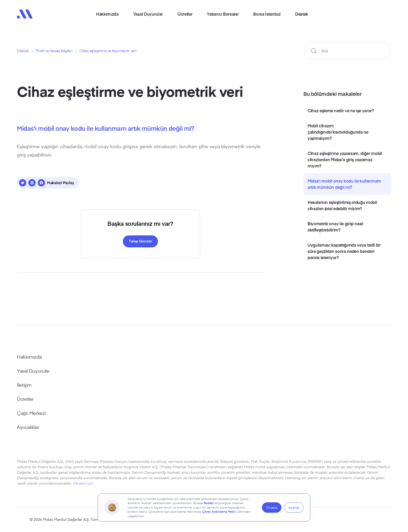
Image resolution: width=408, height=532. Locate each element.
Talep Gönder (140, 241)
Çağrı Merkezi (31, 413)
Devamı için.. (84, 483)
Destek (302, 14)
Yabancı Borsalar (223, 14)
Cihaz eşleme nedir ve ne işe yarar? (341, 110)
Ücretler (185, 14)
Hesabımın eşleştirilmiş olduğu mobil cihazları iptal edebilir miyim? (342, 205)
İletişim (24, 385)
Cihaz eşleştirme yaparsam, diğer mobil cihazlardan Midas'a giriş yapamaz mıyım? (345, 159)
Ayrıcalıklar (28, 427)
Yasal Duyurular (148, 14)
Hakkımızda (107, 14)
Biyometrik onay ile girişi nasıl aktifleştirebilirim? (335, 227)
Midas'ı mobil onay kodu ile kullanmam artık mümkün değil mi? (344, 184)
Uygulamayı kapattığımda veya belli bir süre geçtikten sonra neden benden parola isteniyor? (344, 251)
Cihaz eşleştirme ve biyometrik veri (108, 51)
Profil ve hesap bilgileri (54, 51)
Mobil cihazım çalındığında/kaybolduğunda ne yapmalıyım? (338, 132)
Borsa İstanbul (267, 14)
